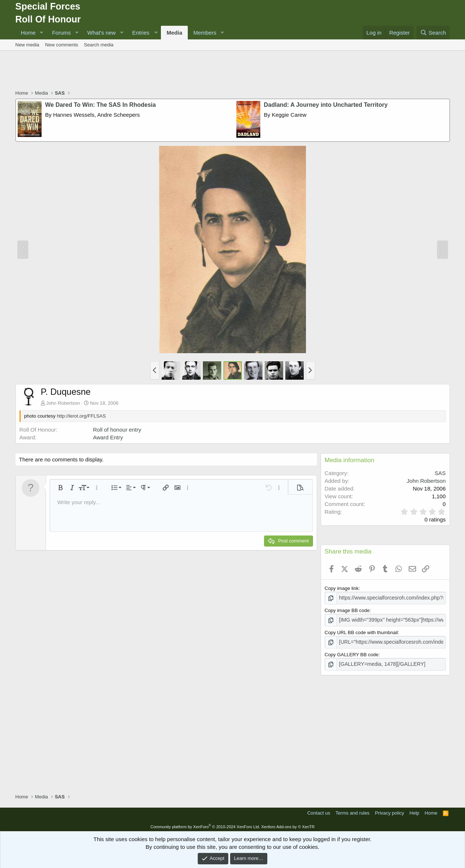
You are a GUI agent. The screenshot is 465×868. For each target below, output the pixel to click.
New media (27, 45)
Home (28, 33)
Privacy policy (389, 811)
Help (414, 811)
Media (174, 33)
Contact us (318, 811)
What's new (101, 33)
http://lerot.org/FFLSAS (81, 416)
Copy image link (342, 588)
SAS (440, 473)
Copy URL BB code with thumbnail (361, 631)
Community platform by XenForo (205, 824)
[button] (41, 33)
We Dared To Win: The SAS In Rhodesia (101, 105)
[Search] (433, 33)
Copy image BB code (347, 610)
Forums (61, 33)
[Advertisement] (233, 71)
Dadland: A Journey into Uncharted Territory (326, 105)
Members (205, 33)
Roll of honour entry (117, 430)
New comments (62, 45)
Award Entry (108, 437)
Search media (99, 45)
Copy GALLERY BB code (352, 653)
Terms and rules (352, 811)
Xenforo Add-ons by (288, 824)
